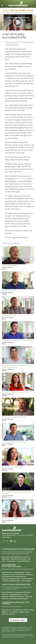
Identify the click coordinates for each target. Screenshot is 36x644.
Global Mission (19, 572)
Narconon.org (6, 610)
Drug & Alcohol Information (19, 599)
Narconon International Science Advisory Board (17, 576)
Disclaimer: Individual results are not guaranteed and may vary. (16, 631)
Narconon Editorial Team (12, 581)
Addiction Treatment (17, 597)
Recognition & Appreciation (11, 579)
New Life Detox (20, 179)
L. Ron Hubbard (26, 581)
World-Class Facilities (18, 574)
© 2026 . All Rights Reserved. (15, 627)
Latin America (14, 612)
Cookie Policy (14, 629)
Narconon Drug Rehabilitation (12, 557)
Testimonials (11, 561)
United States (17, 610)
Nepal (21, 612)
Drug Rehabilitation (23, 561)
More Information (8, 592)
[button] (18, 621)
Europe (26, 610)
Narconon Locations (8, 614)
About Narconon (7, 572)
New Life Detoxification (19, 559)
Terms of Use (22, 629)
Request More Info (16, 594)
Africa (27, 612)
